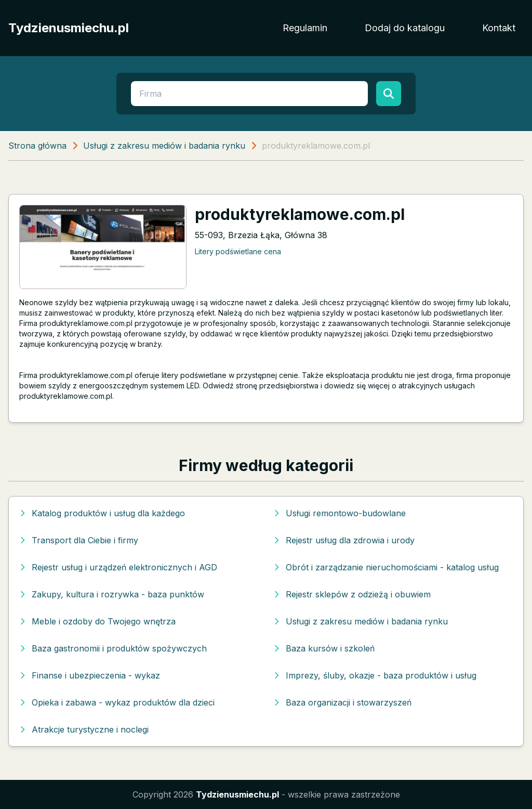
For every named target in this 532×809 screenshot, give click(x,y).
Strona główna (37, 146)
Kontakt (499, 28)
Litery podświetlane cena (238, 251)
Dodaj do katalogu (405, 28)
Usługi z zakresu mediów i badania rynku (164, 146)
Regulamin (305, 28)
